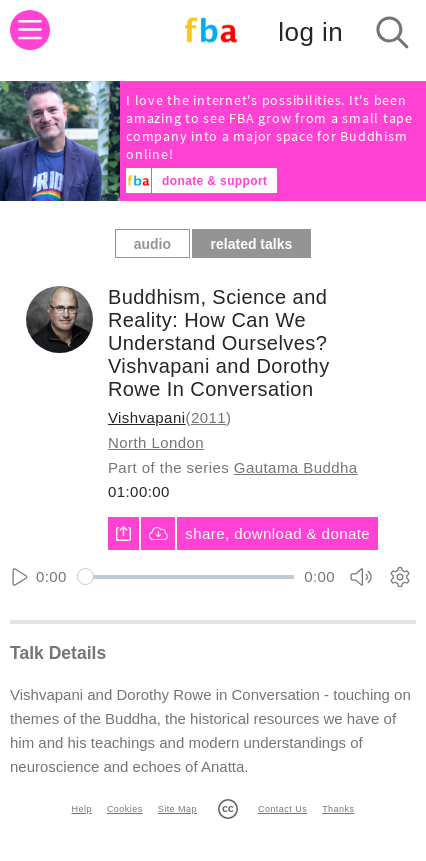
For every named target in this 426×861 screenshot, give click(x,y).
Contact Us (282, 809)
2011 (208, 417)
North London (156, 442)
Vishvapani (147, 417)
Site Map (177, 809)
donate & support (214, 181)
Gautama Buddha (296, 467)
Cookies (125, 809)
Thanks (338, 809)
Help (82, 809)
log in (310, 32)
